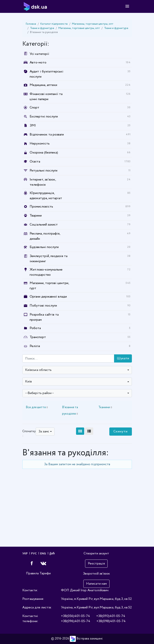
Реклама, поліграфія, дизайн (45, 236)
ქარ (52, 554)
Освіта (35, 162)
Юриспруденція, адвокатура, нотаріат (46, 196)
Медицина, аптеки (43, 85)
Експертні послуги (44, 117)
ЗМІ (33, 126)
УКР (25, 554)
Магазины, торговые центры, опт (93, 24)
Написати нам (96, 584)
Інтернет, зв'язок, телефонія (43, 182)
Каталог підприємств (54, 24)
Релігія (35, 346)
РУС (34, 554)
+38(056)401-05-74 (75, 616)
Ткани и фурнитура (42, 28)
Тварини (36, 216)
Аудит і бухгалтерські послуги (47, 74)
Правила (32, 573)
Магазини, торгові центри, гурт (49, 286)
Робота (35, 328)
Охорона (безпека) (44, 153)
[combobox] (77, 370)
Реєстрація (96, 563)
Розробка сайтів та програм (44, 317)
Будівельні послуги (44, 247)
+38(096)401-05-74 (76, 621)
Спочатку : (29, 434)
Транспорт (38, 337)
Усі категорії (36, 54)
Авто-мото (38, 62)
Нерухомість (40, 144)
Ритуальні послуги (43, 171)
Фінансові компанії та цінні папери (46, 97)
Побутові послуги (43, 306)
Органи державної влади (48, 297)
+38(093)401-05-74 (111, 616)
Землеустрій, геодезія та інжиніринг (49, 259)
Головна (31, 24)
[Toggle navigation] (127, 6)
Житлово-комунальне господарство (46, 272)
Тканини (105, 407)
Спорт (34, 108)
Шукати (123, 358)
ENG (43, 554)
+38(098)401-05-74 (111, 621)
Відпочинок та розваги (47, 135)
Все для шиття (37, 407)
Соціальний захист (44, 225)
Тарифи (45, 573)
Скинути (120, 431)
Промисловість (41, 207)
